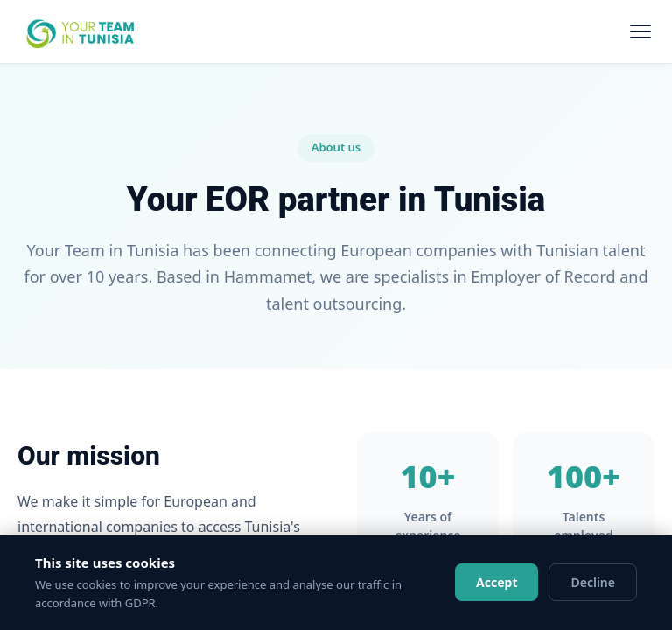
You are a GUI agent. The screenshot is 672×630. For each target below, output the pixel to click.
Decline (593, 582)
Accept (497, 582)
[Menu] (640, 31)
